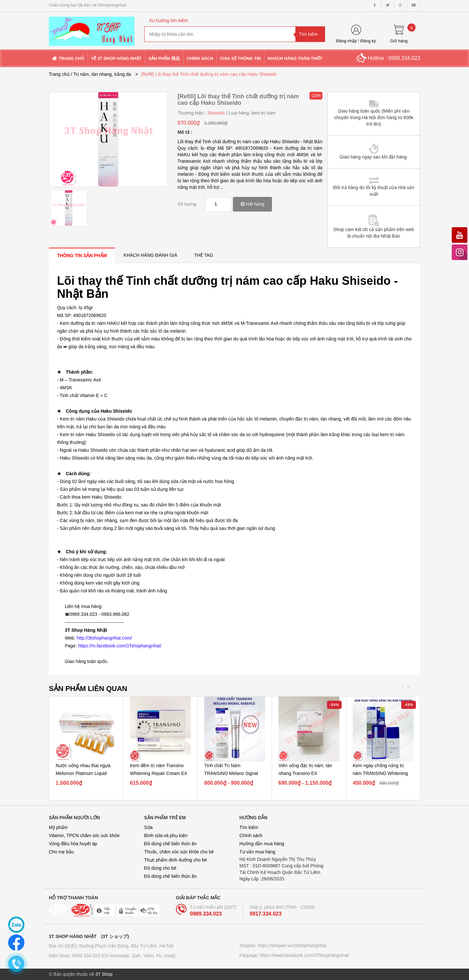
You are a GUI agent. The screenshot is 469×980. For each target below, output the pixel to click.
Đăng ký (368, 41)
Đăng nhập (346, 41)
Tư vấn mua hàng (257, 852)
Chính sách (251, 835)
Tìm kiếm (249, 827)
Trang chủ (59, 74)
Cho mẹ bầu (61, 852)
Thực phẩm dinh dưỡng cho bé (176, 860)
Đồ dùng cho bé (160, 868)
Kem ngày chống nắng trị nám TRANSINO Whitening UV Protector (380, 773)
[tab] (82, 255)
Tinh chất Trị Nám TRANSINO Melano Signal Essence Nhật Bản (231, 773)
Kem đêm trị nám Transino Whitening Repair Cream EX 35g (159, 773)
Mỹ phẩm (58, 827)
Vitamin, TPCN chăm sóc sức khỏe (84, 835)
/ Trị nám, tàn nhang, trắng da (101, 74)
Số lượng (187, 204)
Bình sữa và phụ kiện (166, 835)
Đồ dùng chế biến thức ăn (171, 844)
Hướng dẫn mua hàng (262, 844)
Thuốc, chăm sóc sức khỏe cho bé (179, 852)
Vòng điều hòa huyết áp (73, 844)
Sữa (149, 827)
